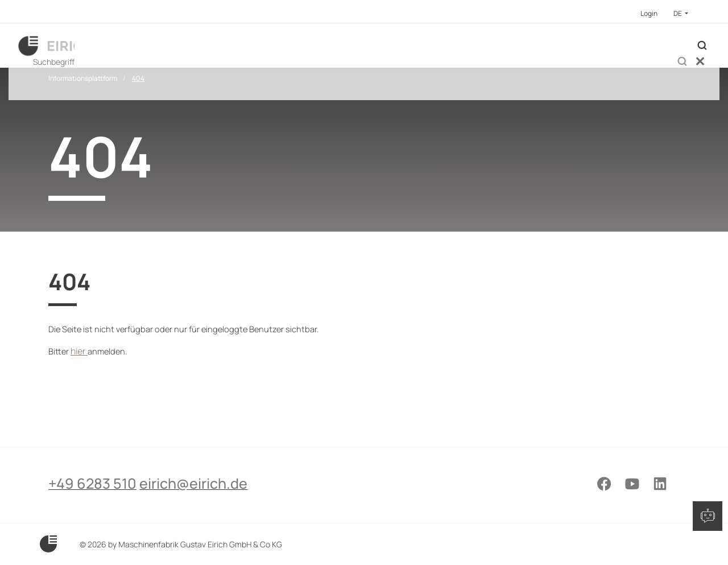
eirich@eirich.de (216, 502)
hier (81, 400)
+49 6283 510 (92, 502)
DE (678, 13)
